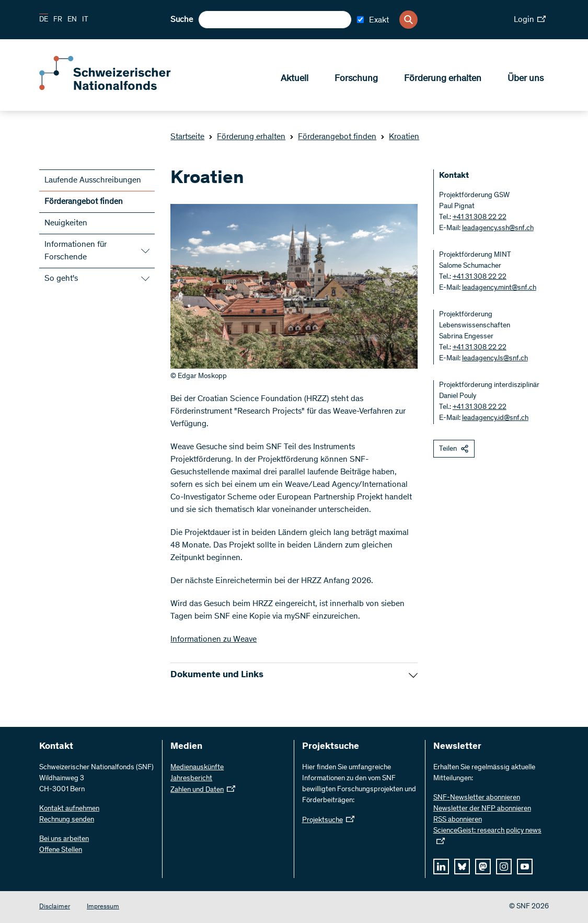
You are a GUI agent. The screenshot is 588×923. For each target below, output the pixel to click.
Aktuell (295, 79)
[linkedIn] (441, 867)
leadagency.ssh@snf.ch (498, 229)
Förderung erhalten (443, 79)
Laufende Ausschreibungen (93, 180)
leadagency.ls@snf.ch (495, 359)
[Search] (408, 20)
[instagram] (504, 867)
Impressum (103, 907)
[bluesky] (462, 867)
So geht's (61, 279)
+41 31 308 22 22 (480, 218)
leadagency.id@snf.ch (495, 418)
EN (72, 20)
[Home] (115, 88)
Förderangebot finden (333, 137)
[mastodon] (483, 867)
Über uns (526, 79)
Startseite (187, 137)
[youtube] (525, 867)
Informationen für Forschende (76, 251)
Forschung (356, 79)
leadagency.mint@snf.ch (499, 288)
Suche (182, 20)
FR (58, 20)
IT (85, 20)
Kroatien (400, 137)
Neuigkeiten (66, 223)
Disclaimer (55, 907)
